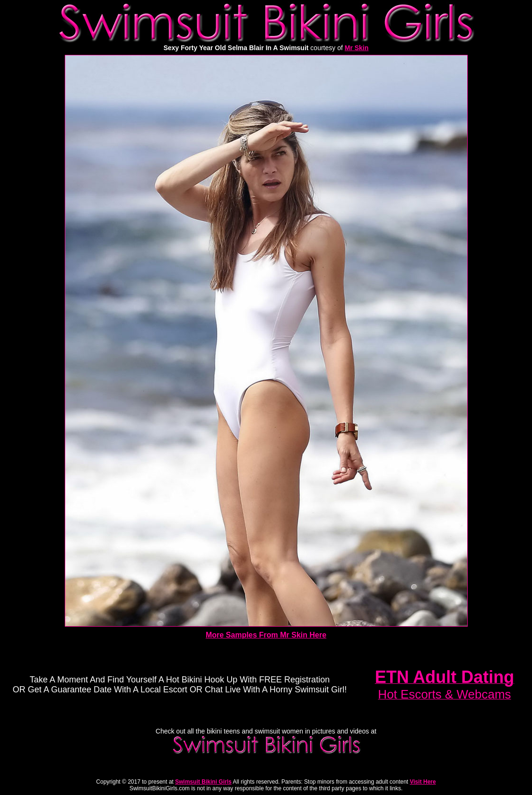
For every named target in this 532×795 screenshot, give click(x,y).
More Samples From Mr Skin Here (266, 635)
